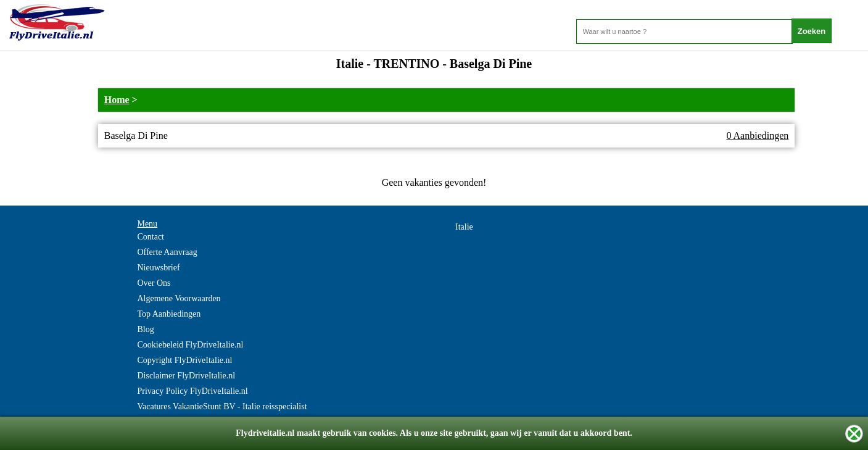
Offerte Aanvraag (167, 252)
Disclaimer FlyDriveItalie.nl (186, 376)
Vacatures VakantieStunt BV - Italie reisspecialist (222, 406)
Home (117, 100)
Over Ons (154, 283)
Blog (145, 329)
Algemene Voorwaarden (179, 298)
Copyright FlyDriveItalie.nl (184, 360)
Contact (151, 237)
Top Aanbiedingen (169, 314)
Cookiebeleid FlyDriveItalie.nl (190, 345)
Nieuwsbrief (158, 268)
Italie (464, 227)
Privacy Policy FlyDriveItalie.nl (192, 391)
